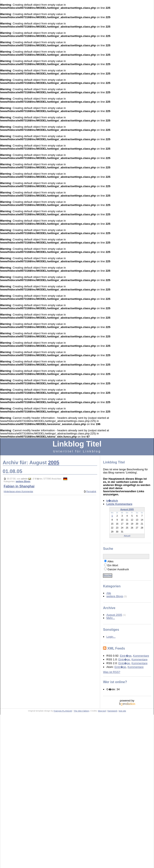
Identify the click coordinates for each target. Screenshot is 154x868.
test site (122, 711)
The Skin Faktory (81, 711)
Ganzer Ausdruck (118, 569)
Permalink (90, 491)
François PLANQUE (63, 711)
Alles (110, 561)
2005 (54, 462)
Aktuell (127, 536)
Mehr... (111, 618)
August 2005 (127, 509)
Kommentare (141, 656)
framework (112, 711)
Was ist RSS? (112, 672)
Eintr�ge (126, 656)
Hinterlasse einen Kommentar (19, 491)
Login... (111, 637)
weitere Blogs (23, 481)
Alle (109, 593)
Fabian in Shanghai (19, 486)
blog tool (102, 711)
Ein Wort (113, 565)
